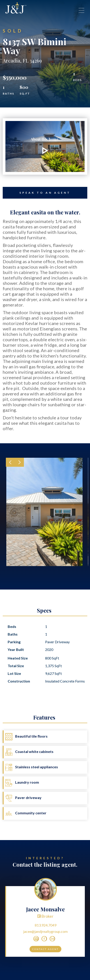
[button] (10, 462)
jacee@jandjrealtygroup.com (45, 931)
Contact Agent (45, 949)
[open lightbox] (45, 146)
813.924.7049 (46, 925)
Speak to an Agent (37, 193)
